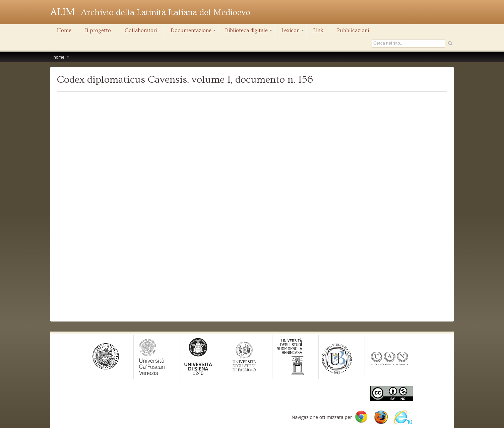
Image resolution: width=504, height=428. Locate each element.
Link (318, 30)
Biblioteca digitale (249, 32)
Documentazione (194, 32)
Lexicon (293, 32)
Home (64, 30)
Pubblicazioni (353, 30)
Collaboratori (141, 30)
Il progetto (98, 30)
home (59, 57)
